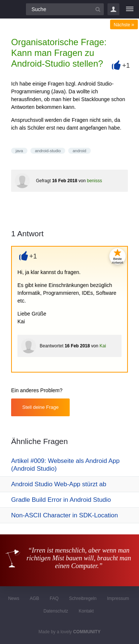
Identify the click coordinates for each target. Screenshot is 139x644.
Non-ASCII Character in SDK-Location (64, 515)
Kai (102, 346)
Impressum (118, 598)
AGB (34, 598)
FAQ (54, 598)
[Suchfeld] (65, 9)
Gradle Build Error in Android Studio (61, 500)
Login (113, 9)
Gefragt (43, 181)
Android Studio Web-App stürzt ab (59, 484)
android (80, 151)
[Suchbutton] (98, 9)
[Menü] (130, 9)
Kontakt (86, 611)
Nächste (124, 25)
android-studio (48, 151)
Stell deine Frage (40, 407)
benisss (94, 181)
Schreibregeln (83, 598)
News (14, 598)
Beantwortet (52, 346)
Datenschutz (56, 611)
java (19, 151)
